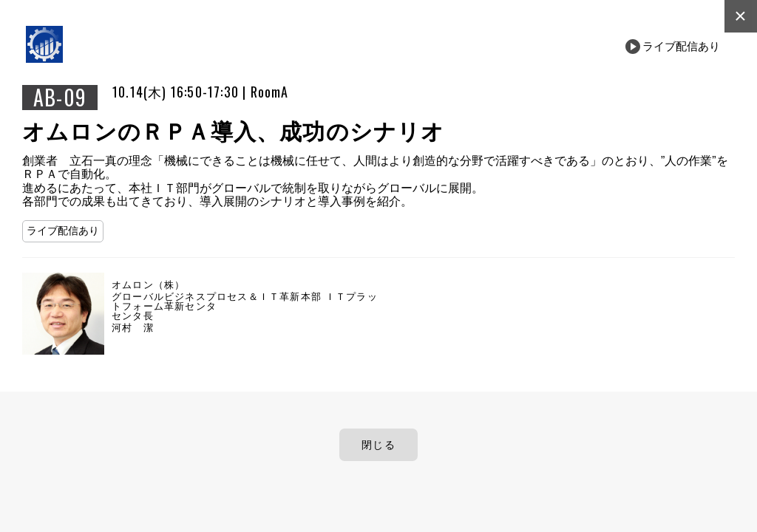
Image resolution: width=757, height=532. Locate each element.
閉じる (378, 445)
